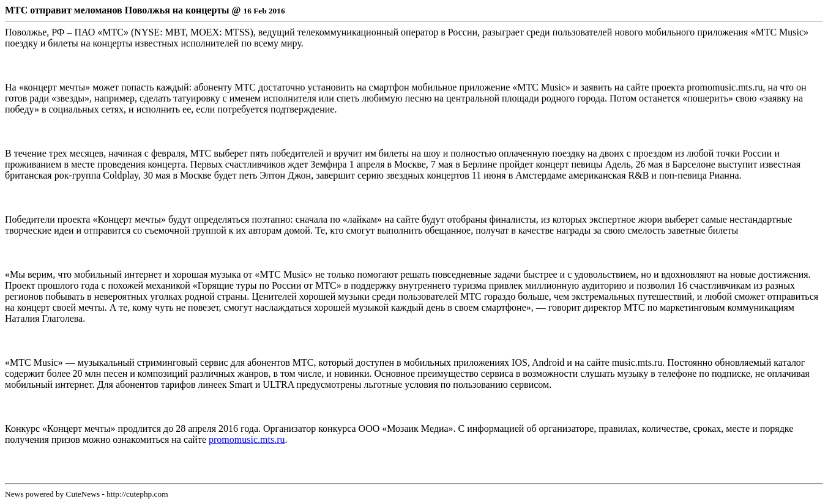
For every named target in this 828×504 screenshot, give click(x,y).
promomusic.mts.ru (247, 439)
